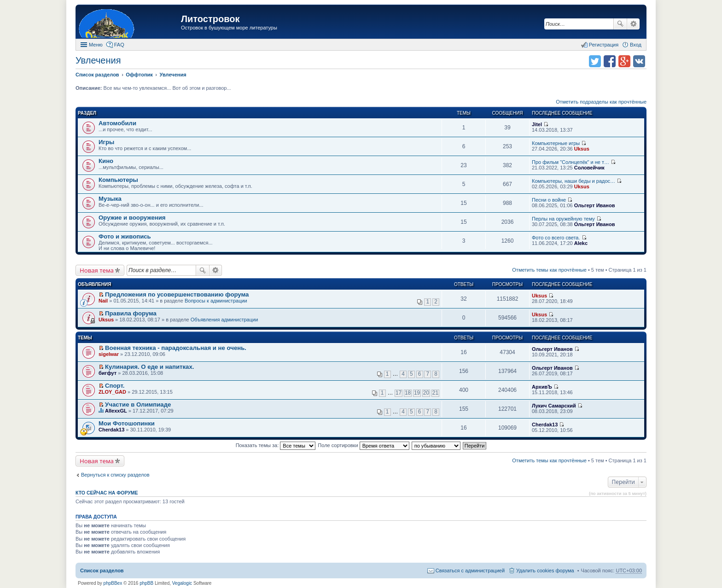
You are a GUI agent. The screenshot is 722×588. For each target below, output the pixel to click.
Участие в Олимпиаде (138, 405)
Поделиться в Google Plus (624, 61)
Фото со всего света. (556, 238)
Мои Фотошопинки (127, 423)
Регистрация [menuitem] (604, 45)
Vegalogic (182, 583)
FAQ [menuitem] (119, 45)
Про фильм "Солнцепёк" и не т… (571, 162)
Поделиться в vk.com (639, 61)
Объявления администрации (224, 320)
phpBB (146, 583)
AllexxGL (116, 411)
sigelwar (109, 354)
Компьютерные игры (556, 143)
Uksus (582, 149)
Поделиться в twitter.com (595, 61)
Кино (106, 161)
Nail (103, 301)
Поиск (620, 24)
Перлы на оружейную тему (563, 219)
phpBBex (113, 583)
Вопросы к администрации (216, 301)
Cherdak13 (111, 430)
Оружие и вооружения (132, 218)
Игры (106, 142)
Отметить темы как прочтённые (549, 270)
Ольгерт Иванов (595, 205)
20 (426, 393)
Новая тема (97, 270)
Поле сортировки (363, 445)
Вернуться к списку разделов (115, 475)
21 (435, 393)
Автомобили (117, 123)
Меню (96, 45)
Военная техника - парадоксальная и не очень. (176, 348)
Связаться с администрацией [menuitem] (470, 571)
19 (417, 393)
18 (408, 393)
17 (399, 393)
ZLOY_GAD (112, 392)
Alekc (581, 243)
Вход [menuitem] (636, 45)
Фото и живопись (125, 236)
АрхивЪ (542, 387)
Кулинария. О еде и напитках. (149, 367)
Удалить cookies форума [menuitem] (545, 571)
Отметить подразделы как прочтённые (601, 102)
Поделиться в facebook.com (610, 61)
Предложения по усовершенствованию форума (177, 294)
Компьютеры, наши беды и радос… (574, 181)
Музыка (110, 199)
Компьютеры (118, 180)
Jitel (537, 124)
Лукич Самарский (554, 406)
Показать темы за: (276, 445)
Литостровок (210, 19)
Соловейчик (589, 168)
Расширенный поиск (633, 24)
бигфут (108, 373)
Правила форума (131, 313)
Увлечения (98, 60)
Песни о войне (549, 200)
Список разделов (102, 571)
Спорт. (115, 386)
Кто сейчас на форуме (107, 493)
